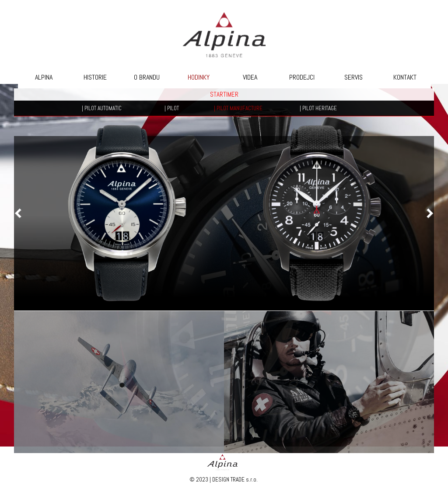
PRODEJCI (302, 77)
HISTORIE (95, 77)
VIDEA (250, 77)
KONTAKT (405, 77)
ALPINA (44, 77)
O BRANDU (147, 77)
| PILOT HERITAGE (318, 108)
